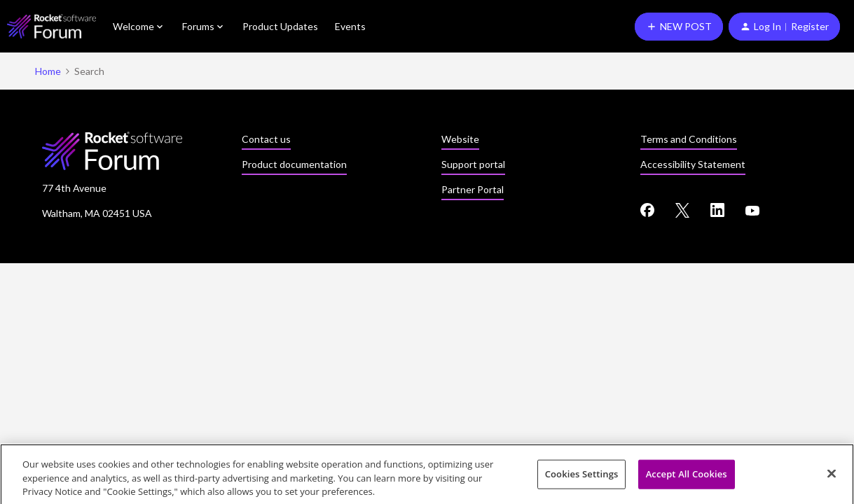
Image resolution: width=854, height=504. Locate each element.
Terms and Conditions (689, 139)
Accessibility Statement (693, 164)
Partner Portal (473, 189)
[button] (679, 27)
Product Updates (280, 26)
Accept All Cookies (687, 477)
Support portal (473, 164)
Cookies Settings (582, 477)
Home (48, 71)
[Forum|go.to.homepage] (51, 26)
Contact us (266, 139)
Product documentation (294, 164)
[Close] (832, 476)
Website (460, 139)
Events (350, 26)
